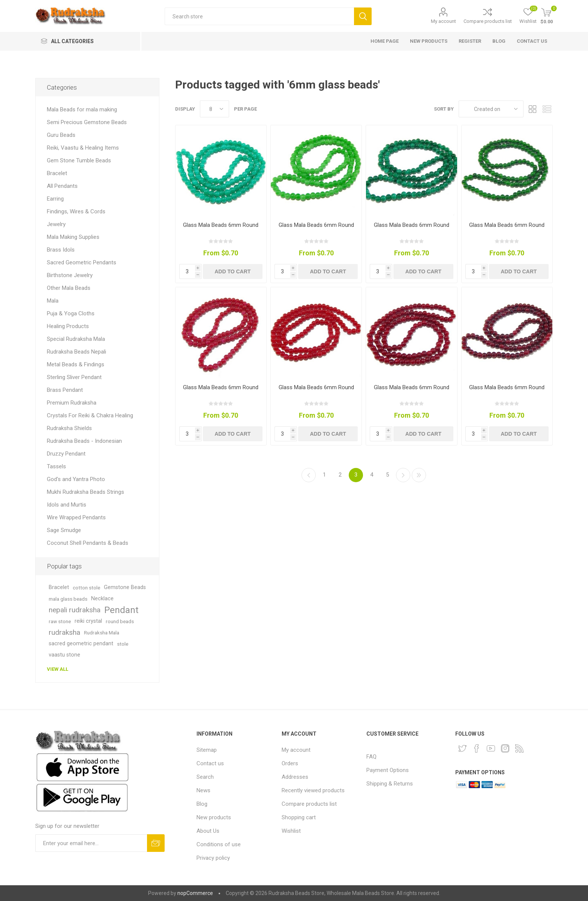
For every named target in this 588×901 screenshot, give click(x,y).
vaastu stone (64, 655)
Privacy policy (213, 858)
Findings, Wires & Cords (76, 211)
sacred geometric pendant (81, 644)
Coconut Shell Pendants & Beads (88, 543)
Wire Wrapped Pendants (76, 517)
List (547, 109)
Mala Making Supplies (73, 237)
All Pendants (62, 186)
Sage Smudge (64, 530)
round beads (120, 621)
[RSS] (519, 748)
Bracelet (57, 173)
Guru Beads (61, 135)
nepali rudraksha (75, 610)
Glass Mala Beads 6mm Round (221, 225)
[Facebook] (477, 748)
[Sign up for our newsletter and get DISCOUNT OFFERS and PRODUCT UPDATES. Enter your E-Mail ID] (91, 843)
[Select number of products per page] (214, 109)
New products (214, 817)
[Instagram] (505, 748)
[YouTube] (491, 748)
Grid (533, 109)
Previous (309, 475)
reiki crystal (88, 621)
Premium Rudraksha (72, 403)
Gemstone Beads (125, 587)
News (203, 790)
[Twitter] (462, 748)
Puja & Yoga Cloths (71, 313)
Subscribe (156, 843)
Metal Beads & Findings (76, 364)
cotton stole (86, 588)
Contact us (210, 763)
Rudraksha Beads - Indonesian (84, 441)
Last (419, 475)
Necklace (102, 599)
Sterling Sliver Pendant (74, 377)
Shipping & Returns (390, 784)
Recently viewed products (313, 790)
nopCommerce (195, 893)
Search (363, 16)
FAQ (371, 757)
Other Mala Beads (69, 288)
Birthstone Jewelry (70, 275)
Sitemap (207, 750)
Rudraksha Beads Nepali (76, 352)
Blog (202, 804)
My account (443, 21)
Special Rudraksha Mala (76, 339)
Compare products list (488, 21)
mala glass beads (68, 599)
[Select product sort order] (491, 109)
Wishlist (291, 831)
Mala (53, 301)
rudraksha (64, 632)
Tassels (56, 466)
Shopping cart (299, 817)
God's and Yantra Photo (76, 479)
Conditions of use (219, 844)
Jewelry (56, 224)
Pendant (121, 610)
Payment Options (388, 770)
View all (58, 669)
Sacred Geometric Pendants (82, 262)
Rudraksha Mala (102, 633)
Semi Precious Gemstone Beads (87, 122)
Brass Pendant (65, 390)
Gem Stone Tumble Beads (79, 160)
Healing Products (68, 326)
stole (123, 644)
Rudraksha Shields (69, 428)
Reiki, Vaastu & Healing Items (83, 148)
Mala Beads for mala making (82, 109)
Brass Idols (61, 250)
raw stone (60, 621)
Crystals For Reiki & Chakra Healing (90, 415)
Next (403, 475)
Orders (290, 763)
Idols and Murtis (67, 505)
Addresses (295, 777)
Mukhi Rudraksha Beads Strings (85, 492)
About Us (208, 831)
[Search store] (259, 16)
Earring (55, 199)
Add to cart (232, 271)
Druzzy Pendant (66, 454)
